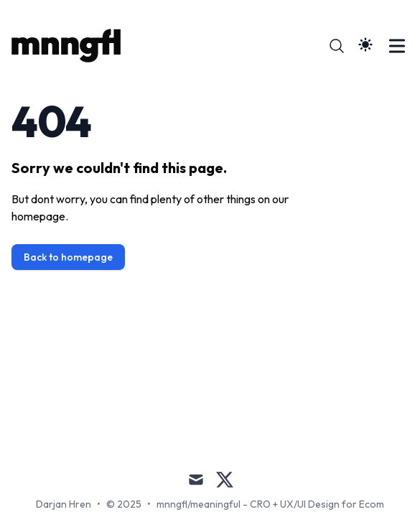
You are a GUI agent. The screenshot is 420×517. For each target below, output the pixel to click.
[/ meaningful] (70, 46)
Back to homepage (68, 257)
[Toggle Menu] (397, 46)
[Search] (337, 46)
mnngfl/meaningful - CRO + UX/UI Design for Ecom (270, 504)
